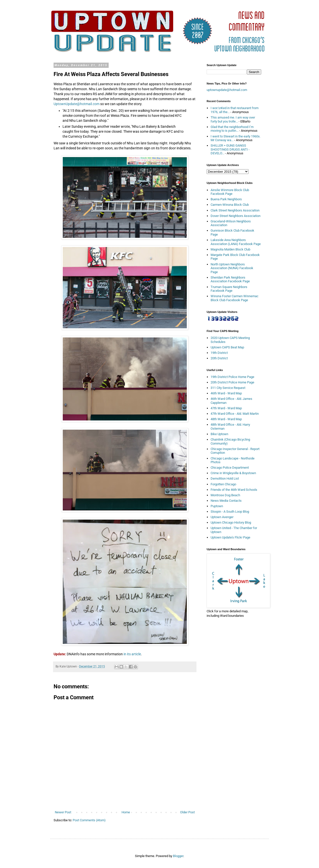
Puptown (217, 506)
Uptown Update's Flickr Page (230, 537)
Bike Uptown (219, 434)
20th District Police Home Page (232, 382)
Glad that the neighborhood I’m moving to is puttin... (232, 129)
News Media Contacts (226, 501)
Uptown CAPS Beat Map (227, 347)
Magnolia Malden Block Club (230, 249)
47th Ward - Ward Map (226, 408)
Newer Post (63, 812)
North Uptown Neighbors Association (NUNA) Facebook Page (232, 268)
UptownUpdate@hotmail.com (77, 104)
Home (126, 812)
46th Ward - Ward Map (226, 393)
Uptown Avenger (222, 517)
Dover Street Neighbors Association (236, 216)
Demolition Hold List (225, 478)
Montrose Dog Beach (225, 495)
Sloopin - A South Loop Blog (230, 512)
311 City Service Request (228, 388)
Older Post (187, 812)
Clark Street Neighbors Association (235, 210)
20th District (219, 358)
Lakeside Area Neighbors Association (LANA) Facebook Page (236, 242)
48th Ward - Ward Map (226, 419)
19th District (219, 353)
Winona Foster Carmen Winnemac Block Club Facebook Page (235, 298)
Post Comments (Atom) (89, 820)
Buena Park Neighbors (226, 199)
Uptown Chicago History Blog (231, 522)
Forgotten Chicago (223, 484)
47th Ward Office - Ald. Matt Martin (235, 414)
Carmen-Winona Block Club (230, 205)
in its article (132, 654)
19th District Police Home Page (232, 377)
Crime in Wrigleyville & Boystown (233, 473)
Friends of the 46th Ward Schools (234, 490)
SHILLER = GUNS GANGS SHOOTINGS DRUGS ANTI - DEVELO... (230, 149)
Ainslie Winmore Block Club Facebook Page (230, 192)
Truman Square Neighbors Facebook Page (229, 289)
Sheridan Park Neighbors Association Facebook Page (230, 279)
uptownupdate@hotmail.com (227, 90)
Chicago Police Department (230, 468)
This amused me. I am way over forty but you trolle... (233, 119)
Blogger (178, 856)
